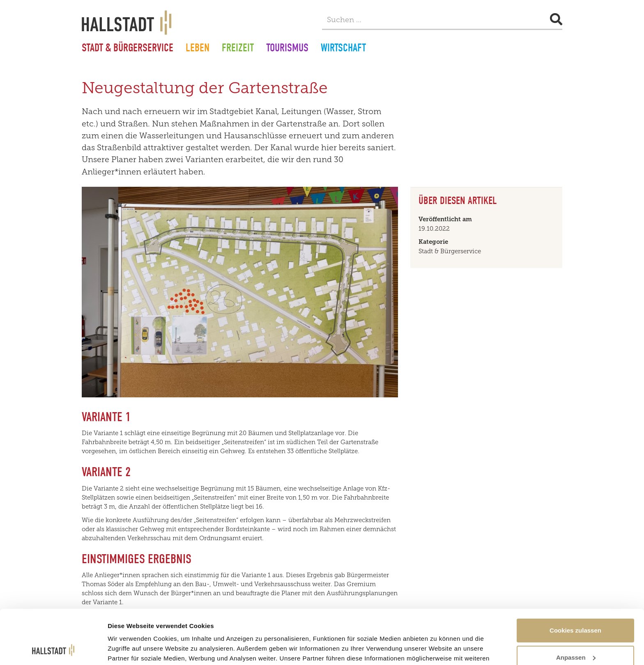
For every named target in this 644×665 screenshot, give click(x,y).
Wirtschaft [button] (343, 49)
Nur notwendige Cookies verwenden (575, 638)
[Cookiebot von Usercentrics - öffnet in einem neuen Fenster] (53, 649)
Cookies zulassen (575, 579)
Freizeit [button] (238, 49)
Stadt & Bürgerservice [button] (128, 49)
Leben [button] (198, 49)
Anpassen (576, 607)
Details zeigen (128, 640)
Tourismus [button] (287, 49)
